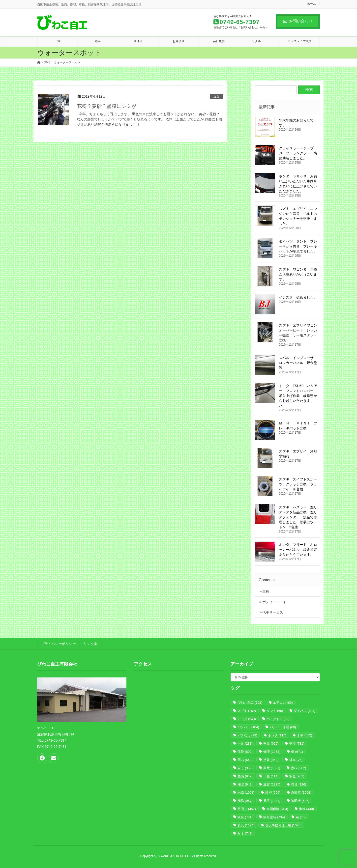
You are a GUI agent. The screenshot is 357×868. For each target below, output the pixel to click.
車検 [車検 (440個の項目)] (307, 809)
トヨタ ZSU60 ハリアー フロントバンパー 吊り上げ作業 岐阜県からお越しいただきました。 (298, 396)
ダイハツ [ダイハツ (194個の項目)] (305, 711)
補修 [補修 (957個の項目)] (245, 801)
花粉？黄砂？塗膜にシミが (107, 106)
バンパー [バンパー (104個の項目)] (248, 727)
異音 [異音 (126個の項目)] (299, 784)
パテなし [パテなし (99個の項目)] (247, 735)
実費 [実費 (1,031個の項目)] (272, 768)
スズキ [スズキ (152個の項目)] (247, 711)
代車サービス (273, 612)
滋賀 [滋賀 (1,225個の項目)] (272, 784)
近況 (216, 96)
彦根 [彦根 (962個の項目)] (299, 768)
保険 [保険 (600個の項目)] (245, 752)
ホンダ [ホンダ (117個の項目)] (277, 735)
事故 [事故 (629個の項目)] (271, 743)
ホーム (311, 4)
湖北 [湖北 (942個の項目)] (245, 784)
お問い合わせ (298, 21)
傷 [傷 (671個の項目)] (297, 752)
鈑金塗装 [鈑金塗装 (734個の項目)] (274, 817)
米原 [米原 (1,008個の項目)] (246, 793)
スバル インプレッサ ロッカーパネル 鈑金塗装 (298, 363)
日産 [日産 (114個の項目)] (271, 776)
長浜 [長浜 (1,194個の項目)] (246, 825)
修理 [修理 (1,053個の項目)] (272, 752)
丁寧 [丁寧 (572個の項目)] (305, 735)
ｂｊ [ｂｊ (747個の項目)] (245, 833)
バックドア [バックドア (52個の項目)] (278, 719)
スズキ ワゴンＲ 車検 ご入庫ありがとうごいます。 (298, 274)
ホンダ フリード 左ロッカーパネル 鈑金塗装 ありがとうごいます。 (300, 550)
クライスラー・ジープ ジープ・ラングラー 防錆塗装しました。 (298, 153)
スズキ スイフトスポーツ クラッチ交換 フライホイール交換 (298, 484)
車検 (266, 591)
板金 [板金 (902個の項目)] (297, 776)
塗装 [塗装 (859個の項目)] (271, 760)
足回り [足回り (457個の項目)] (247, 809)
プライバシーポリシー (59, 644)
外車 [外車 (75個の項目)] (296, 760)
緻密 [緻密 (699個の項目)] (273, 793)
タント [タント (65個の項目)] (275, 711)
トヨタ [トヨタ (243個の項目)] (247, 719)
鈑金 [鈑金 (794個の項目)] (245, 817)
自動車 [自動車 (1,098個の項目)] (301, 793)
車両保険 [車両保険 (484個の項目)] (277, 809)
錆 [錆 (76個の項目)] (301, 817)
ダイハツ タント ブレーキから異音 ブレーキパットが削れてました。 (298, 246)
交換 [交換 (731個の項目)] (297, 743)
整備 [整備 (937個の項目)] (245, 776)
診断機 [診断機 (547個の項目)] (300, 801)
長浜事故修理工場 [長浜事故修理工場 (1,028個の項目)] (283, 825)
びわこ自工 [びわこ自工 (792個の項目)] (250, 703)
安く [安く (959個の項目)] (245, 768)
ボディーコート (274, 602)
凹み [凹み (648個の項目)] (245, 760)
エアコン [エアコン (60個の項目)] (283, 703)
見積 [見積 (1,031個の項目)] (272, 801)
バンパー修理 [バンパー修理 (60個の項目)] (283, 727)
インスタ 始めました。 (298, 297)
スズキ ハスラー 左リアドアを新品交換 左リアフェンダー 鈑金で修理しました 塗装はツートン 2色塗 (298, 517)
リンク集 (90, 644)
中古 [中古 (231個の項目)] (245, 743)
